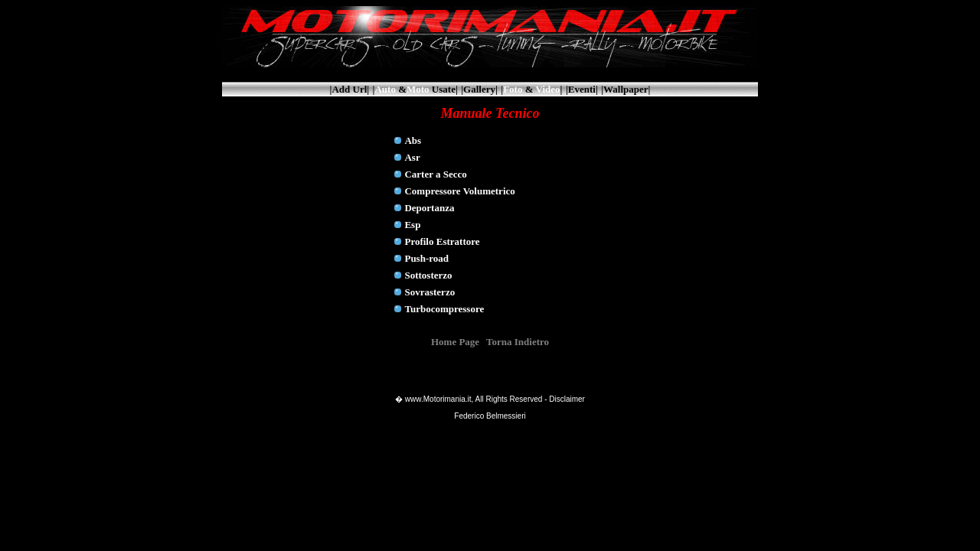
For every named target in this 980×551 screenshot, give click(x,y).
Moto (418, 89)
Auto (385, 89)
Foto (513, 89)
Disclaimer (567, 399)
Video (548, 89)
